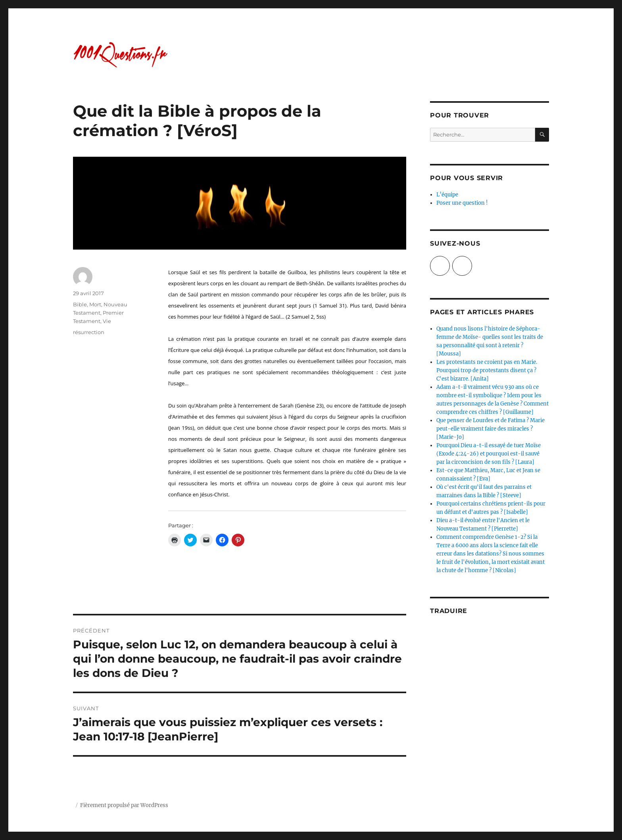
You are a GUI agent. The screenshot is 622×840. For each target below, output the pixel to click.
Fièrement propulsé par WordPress (124, 805)
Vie (107, 321)
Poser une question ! (462, 203)
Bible (80, 304)
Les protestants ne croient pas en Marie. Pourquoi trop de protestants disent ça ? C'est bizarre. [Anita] (487, 370)
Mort (95, 304)
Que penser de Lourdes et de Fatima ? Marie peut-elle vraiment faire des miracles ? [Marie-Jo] (490, 429)
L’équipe (447, 195)
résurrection (89, 332)
